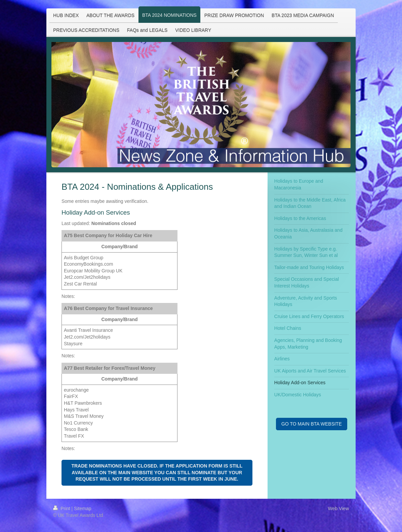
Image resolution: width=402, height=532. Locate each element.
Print (62, 508)
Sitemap (83, 508)
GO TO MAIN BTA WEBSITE (312, 424)
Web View (338, 508)
